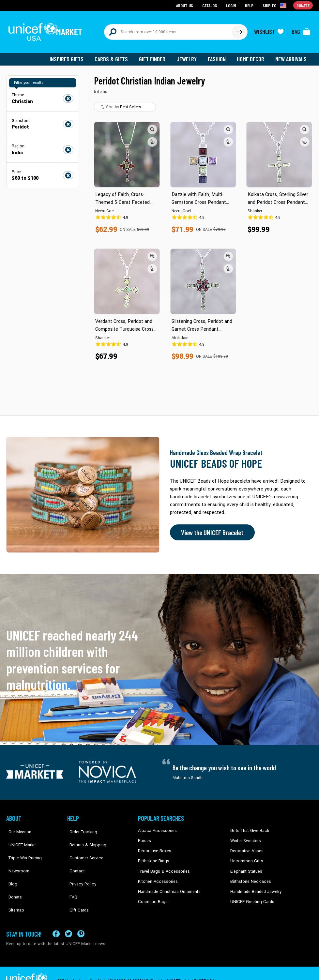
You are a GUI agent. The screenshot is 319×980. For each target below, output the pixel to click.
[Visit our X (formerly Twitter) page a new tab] (68, 918)
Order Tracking (80, 827)
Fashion (219, 55)
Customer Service (83, 847)
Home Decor (252, 55)
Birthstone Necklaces (249, 877)
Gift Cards (76, 886)
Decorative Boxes (154, 847)
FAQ (71, 877)
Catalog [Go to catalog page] (210, 5)
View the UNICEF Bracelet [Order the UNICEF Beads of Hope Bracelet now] (211, 529)
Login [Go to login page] (232, 5)
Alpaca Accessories (156, 827)
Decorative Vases (246, 847)
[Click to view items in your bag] (301, 30)
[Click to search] (239, 30)
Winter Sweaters (245, 837)
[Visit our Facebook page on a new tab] (56, 918)
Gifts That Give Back (248, 827)
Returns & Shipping (84, 837)
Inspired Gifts (71, 55)
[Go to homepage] (47, 30)
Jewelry (189, 55)
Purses (144, 837)
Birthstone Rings (153, 857)
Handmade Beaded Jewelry (254, 886)
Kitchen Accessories (156, 877)
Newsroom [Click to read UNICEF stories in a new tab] (16, 857)
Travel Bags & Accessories (162, 867)
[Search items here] (168, 30)
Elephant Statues (246, 867)
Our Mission (17, 827)
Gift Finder (155, 55)
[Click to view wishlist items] (269, 30)
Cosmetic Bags (152, 897)
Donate (13, 877)
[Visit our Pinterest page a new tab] (81, 918)
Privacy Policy (80, 867)
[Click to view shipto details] (275, 5)
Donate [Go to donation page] (303, 5)
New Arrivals (291, 55)
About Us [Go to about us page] (186, 5)
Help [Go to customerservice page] (250, 5)
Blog (10, 867)
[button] (152, 126)
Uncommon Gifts (246, 857)
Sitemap (14, 886)
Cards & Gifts (115, 55)
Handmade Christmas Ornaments (168, 886)
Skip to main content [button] (159, 0)
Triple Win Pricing (22, 847)
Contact (74, 857)
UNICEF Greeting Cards (251, 897)
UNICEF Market (19, 837)
